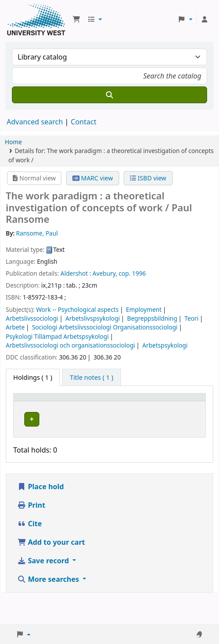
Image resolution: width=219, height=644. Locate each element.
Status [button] (146, 410)
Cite (30, 555)
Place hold (41, 518)
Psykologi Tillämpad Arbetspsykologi (57, 336)
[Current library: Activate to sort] (68, 406)
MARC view (93, 178)
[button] (76, 19)
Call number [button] (105, 405)
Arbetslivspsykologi (93, 318)
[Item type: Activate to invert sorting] (30, 406)
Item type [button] (25, 405)
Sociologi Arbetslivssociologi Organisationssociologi (105, 327)
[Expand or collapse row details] (187, 444)
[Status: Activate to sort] (150, 406)
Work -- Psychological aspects (77, 309)
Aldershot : (76, 273)
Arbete (15, 327)
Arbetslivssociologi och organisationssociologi (70, 345)
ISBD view (148, 178)
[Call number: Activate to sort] (111, 406)
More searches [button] (49, 610)
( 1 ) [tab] (33, 377)
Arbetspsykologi (165, 345)
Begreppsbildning (152, 318)
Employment (144, 309)
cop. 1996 (132, 273)
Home (13, 142)
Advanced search (35, 122)
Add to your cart (51, 573)
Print (31, 536)
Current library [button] (62, 405)
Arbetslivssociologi (32, 318)
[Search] (109, 95)
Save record (44, 592)
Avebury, (105, 273)
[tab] (91, 378)
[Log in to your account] (204, 19)
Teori (192, 318)
